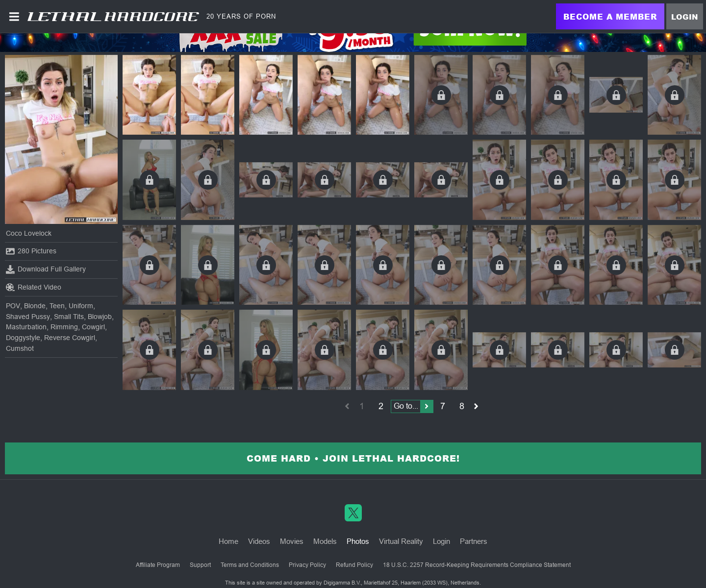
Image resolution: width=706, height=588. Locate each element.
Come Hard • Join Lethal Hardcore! (353, 458)
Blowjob (100, 317)
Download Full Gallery (46, 269)
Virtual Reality (401, 541)
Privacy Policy (307, 565)
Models (325, 541)
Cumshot (20, 348)
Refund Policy (354, 565)
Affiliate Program (158, 565)
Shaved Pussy (28, 317)
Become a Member (610, 16)
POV (13, 306)
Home (228, 541)
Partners (474, 541)
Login (685, 17)
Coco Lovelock (29, 233)
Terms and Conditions (250, 565)
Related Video (34, 287)
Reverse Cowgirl (70, 338)
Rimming (64, 327)
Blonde (35, 306)
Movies (292, 541)
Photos (358, 541)
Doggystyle (23, 338)
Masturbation (26, 327)
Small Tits (69, 317)
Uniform (81, 306)
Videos (259, 541)
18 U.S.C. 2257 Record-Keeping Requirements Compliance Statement (477, 565)
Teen (57, 306)
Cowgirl (93, 327)
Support (200, 565)
